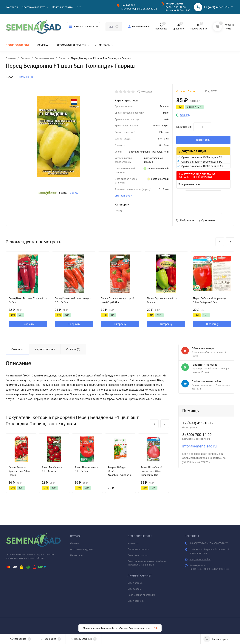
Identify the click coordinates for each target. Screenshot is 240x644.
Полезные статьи (138, 555)
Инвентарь (76, 555)
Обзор (9, 77)
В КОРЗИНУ (203, 140)
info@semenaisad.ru (199, 446)
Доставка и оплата (138, 549)
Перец (62, 58)
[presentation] (220, 242)
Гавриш (73, 193)
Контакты (133, 543)
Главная (11, 58)
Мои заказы (134, 589)
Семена (25, 58)
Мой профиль (135, 583)
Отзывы (185, 115)
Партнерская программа (141, 595)
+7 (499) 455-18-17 (217, 7)
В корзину (28, 324)
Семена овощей (44, 58)
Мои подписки (136, 601)
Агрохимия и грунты (82, 549)
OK (155, 628)
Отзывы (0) (26, 77)
